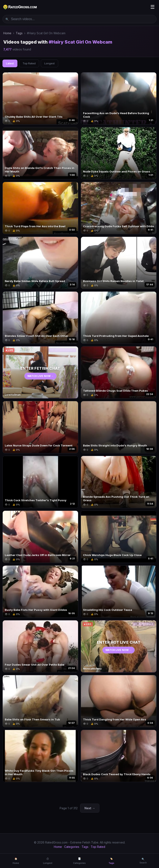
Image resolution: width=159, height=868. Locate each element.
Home (7, 33)
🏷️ (111, 861)
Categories (72, 847)
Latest (10, 63)
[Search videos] (79, 19)
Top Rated (29, 63)
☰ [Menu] (153, 7)
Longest (49, 63)
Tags (19, 33)
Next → (90, 808)
